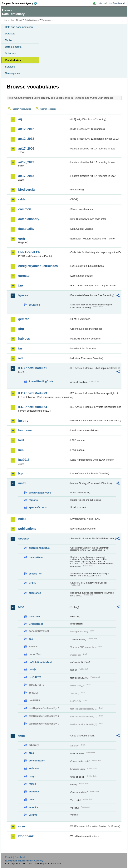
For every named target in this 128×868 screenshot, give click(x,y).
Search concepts (48, 109)
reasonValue (36, 557)
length (32, 776)
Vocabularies (13, 60)
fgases (23, 295)
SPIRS (32, 583)
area (31, 753)
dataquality (26, 229)
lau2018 (24, 460)
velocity (33, 807)
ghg (21, 329)
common (25, 209)
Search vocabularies (22, 109)
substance (35, 593)
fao (21, 286)
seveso (23, 538)
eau (31, 639)
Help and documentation (19, 27)
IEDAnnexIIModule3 (33, 393)
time (31, 799)
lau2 (21, 450)
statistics (34, 792)
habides (24, 339)
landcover (26, 430)
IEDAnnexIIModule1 (33, 368)
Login (99, 3)
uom (22, 736)
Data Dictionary (32, 20)
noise (22, 519)
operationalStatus (39, 548)
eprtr (22, 239)
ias (20, 348)
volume (33, 815)
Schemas (10, 53)
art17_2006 (26, 149)
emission (34, 768)
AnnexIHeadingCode (41, 381)
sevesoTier (35, 574)
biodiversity (27, 190)
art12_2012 (26, 129)
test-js (32, 669)
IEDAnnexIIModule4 (33, 407)
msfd (22, 483)
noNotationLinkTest (40, 662)
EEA (20, 3)
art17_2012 (26, 162)
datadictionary (29, 219)
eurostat (24, 276)
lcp (20, 473)
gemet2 (24, 319)
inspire (23, 421)
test (21, 607)
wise (22, 826)
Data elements (13, 47)
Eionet (19, 20)
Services (10, 67)
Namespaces (12, 73)
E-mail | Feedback (15, 857)
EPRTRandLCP (29, 252)
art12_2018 (26, 139)
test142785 (35, 677)
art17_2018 (26, 176)
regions (33, 500)
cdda (22, 199)
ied (20, 358)
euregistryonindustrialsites (38, 266)
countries (34, 305)
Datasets (10, 34)
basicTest (34, 617)
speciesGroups (38, 507)
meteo (32, 784)
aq (20, 119)
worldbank (26, 836)
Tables (9, 40)
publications (27, 529)
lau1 (21, 440)
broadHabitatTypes (40, 493)
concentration (37, 761)
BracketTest (36, 624)
